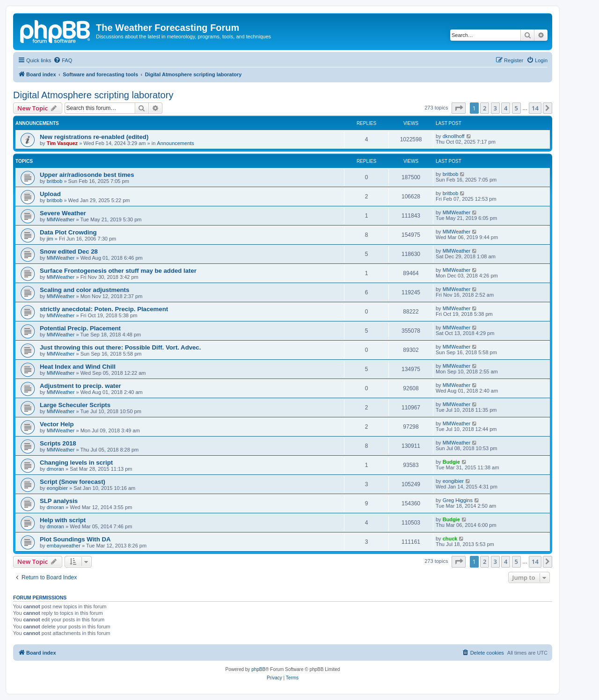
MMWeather (61, 219)
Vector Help (57, 424)
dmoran (55, 469)
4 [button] (506, 108)
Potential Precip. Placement (80, 328)
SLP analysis (59, 501)
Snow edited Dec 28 (69, 252)
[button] (459, 108)
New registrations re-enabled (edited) (94, 137)
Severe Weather (63, 213)
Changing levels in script (76, 463)
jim (50, 239)
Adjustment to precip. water (80, 386)
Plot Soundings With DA (75, 539)
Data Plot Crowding (68, 232)
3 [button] (495, 108)
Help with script (63, 520)
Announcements (175, 143)
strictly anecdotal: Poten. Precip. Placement (104, 309)
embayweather (64, 546)
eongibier (57, 488)
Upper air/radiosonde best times (87, 175)
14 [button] (535, 108)
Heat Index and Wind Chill (78, 367)
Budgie (451, 462)
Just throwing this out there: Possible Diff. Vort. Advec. (120, 347)
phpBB (258, 669)
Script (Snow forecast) (73, 482)
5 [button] (516, 108)
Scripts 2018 (58, 443)
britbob (55, 181)
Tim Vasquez (62, 143)
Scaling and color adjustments (84, 290)
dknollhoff (454, 136)
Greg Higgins (458, 500)
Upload (50, 194)
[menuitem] (63, 60)
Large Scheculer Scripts (75, 405)
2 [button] (485, 108)
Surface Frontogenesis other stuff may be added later (118, 271)
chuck (450, 539)
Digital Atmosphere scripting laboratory (93, 95)
